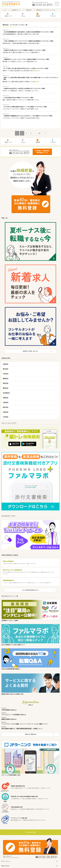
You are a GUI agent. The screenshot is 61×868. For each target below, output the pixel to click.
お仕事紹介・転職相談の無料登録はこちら (42, 152)
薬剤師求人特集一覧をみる (30, 351)
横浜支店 (29, 10)
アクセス (53, 15)
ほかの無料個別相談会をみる (30, 590)
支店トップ (8, 15)
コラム (23, 15)
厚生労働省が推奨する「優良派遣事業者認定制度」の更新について (30, 728)
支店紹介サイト (16, 10)
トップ (5, 10)
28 (40, 133)
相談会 (38, 15)
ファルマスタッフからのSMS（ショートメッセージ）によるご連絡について (30, 723)
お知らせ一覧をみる (31, 734)
